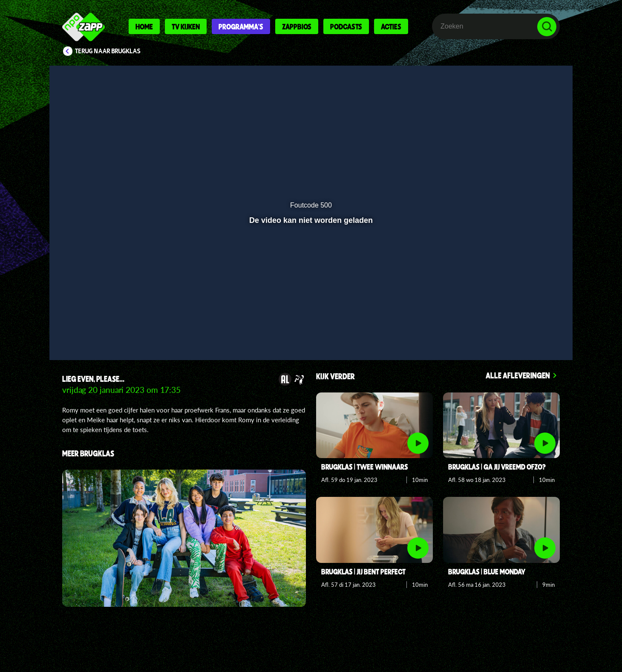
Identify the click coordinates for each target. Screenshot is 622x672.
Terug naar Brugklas (108, 51)
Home (144, 26)
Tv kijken (186, 26)
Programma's (241, 26)
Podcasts (346, 26)
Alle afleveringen (518, 375)
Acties (391, 26)
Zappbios (297, 26)
